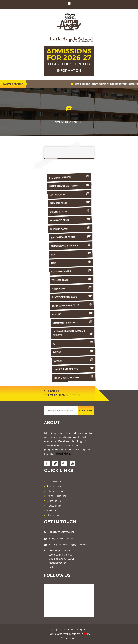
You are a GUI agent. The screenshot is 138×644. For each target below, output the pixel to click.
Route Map (54, 506)
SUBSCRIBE (86, 411)
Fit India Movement (79, 377)
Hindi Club (75, 288)
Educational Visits (72, 237)
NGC (73, 263)
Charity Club (72, 228)
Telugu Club (74, 280)
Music (78, 352)
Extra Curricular (56, 496)
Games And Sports (78, 369)
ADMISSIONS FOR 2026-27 (69, 60)
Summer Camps (74, 271)
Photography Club (75, 297)
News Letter (54, 515)
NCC (73, 254)
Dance (78, 360)
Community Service (76, 322)
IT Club (76, 314)
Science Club (71, 211)
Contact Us (54, 501)
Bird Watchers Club (75, 305)
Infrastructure (55, 491)
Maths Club (70, 194)
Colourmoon (69, 638)
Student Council (70, 177)
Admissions (54, 481)
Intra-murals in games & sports (77, 333)
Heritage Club (71, 220)
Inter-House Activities (70, 186)
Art (77, 343)
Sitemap (52, 510)
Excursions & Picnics (73, 245)
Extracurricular (66, 122)
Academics (54, 486)
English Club (71, 203)
